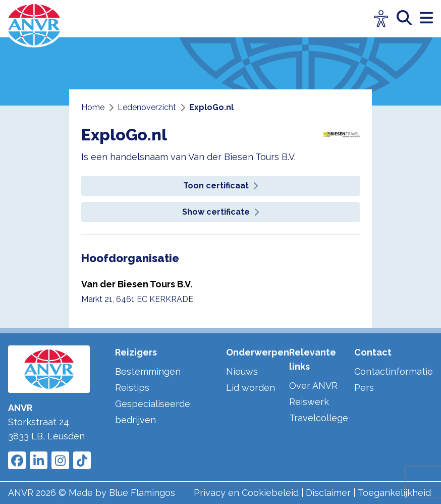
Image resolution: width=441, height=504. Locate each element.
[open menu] (426, 18)
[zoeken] (408, 18)
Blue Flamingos (142, 493)
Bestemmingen (148, 371)
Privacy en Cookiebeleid (246, 493)
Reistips (132, 388)
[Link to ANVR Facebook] (17, 460)
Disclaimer (328, 493)
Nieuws (242, 371)
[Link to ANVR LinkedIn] (39, 460)
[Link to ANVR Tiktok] (82, 460)
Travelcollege (319, 418)
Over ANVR (313, 386)
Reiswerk (309, 402)
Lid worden (251, 388)
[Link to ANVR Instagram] (60, 460)
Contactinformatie (394, 371)
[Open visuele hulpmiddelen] (381, 19)
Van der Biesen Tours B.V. (137, 284)
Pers (364, 388)
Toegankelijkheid (394, 493)
